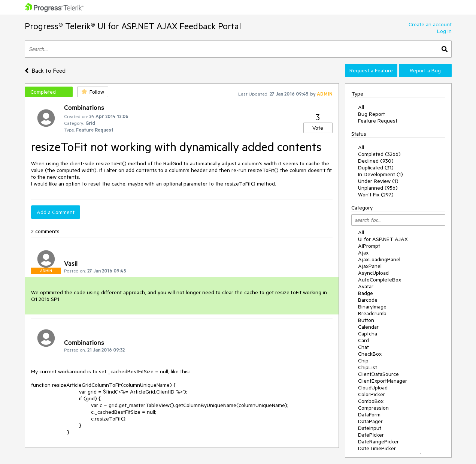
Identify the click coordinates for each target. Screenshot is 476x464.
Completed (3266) (379, 154)
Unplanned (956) (378, 188)
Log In (444, 31)
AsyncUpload (373, 273)
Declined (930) (376, 161)
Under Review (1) (378, 181)
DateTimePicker (377, 448)
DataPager (370, 421)
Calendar (368, 327)
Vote (318, 128)
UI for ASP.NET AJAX (383, 239)
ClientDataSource (378, 374)
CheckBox (370, 354)
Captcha (368, 334)
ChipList (368, 367)
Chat (363, 347)
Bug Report (372, 114)
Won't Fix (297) (376, 195)
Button (366, 320)
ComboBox (371, 401)
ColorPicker (372, 394)
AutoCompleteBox (380, 280)
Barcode (368, 300)
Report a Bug (425, 70)
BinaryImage (372, 307)
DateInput (370, 428)
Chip (363, 361)
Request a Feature (371, 70)
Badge (366, 293)
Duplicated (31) (376, 168)
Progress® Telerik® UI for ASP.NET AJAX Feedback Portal (133, 26)
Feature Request (378, 121)
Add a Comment (56, 212)
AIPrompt (369, 246)
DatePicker (371, 435)
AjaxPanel (370, 266)
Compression (373, 408)
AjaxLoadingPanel (379, 259)
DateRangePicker (378, 442)
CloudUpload (373, 388)
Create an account (430, 24)
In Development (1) (381, 174)
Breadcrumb (372, 313)
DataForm (369, 415)
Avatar (366, 286)
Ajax (363, 253)
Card (363, 340)
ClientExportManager (383, 381)
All (361, 107)
